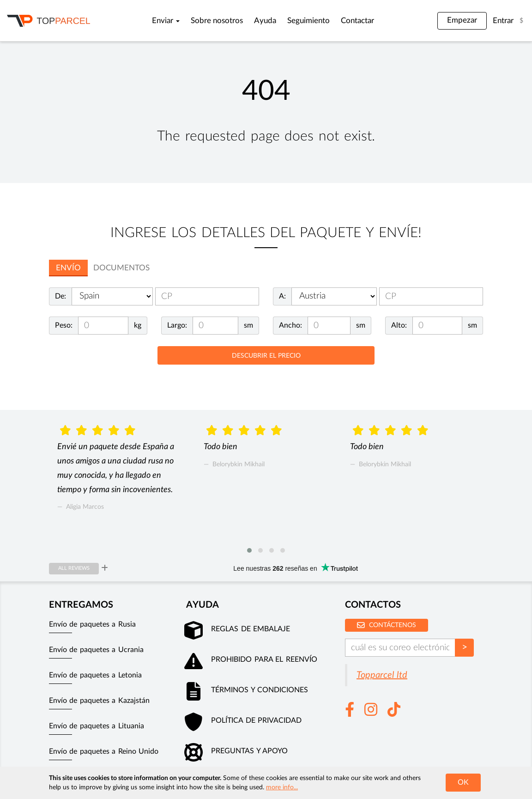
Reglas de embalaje (251, 629)
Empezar (462, 20)
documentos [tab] (121, 268)
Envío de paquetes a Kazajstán (99, 701)
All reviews (74, 568)
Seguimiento (308, 21)
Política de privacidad (256, 720)
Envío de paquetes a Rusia (92, 624)
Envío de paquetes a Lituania (97, 726)
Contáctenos (387, 625)
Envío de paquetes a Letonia (95, 675)
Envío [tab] (68, 268)
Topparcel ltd (382, 675)
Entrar (503, 21)
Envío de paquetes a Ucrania (96, 650)
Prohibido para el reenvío (264, 659)
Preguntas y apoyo (249, 751)
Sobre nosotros (217, 21)
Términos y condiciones (260, 690)
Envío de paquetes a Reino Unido (104, 751)
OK (463, 782)
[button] (249, 550)
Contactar (357, 21)
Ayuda (265, 21)
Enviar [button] (166, 21)
